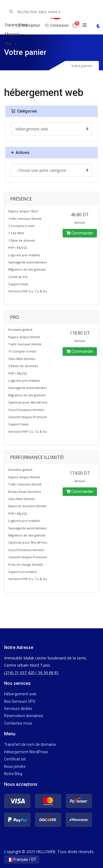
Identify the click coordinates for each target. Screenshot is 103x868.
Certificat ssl (15, 759)
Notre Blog (13, 774)
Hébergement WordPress (26, 752)
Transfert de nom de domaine (30, 744)
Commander (80, 233)
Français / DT (22, 859)
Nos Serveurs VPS (20, 701)
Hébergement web (20, 694)
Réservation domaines (24, 716)
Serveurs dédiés (18, 709)
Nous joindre (15, 766)
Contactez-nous (18, 723)
